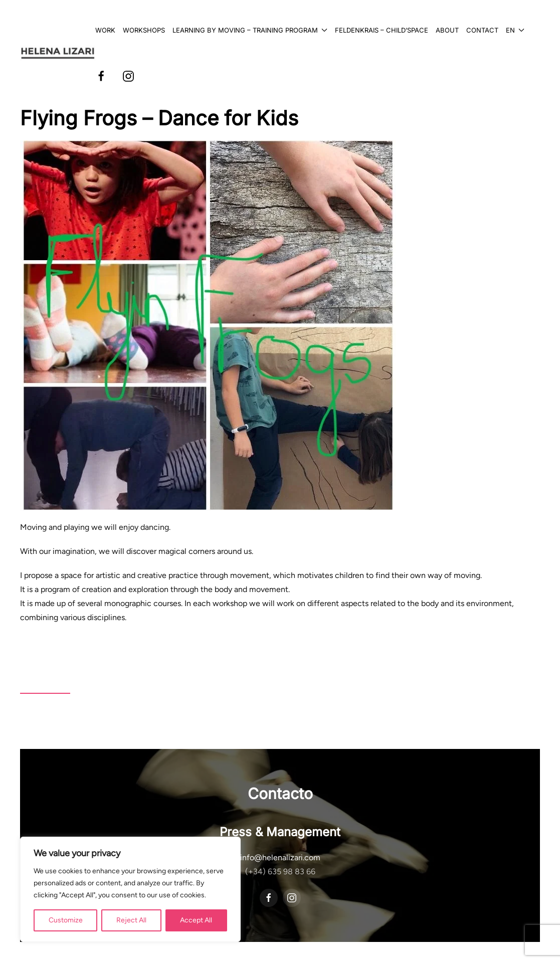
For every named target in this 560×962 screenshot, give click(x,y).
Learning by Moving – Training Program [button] (250, 30)
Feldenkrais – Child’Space (382, 30)
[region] (130, 889)
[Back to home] (58, 53)
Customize (66, 920)
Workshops (144, 30)
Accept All (196, 920)
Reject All (131, 920)
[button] (515, 30)
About (447, 30)
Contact (482, 30)
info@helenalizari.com (280, 857)
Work (105, 30)
